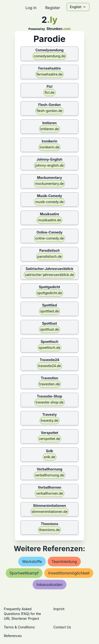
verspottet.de (50, 439)
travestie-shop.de (49, 402)
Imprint (59, 609)
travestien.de (50, 384)
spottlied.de (50, 311)
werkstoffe (32, 562)
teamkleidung (64, 562)
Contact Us (62, 627)
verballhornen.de (49, 493)
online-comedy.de (50, 238)
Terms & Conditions (19, 627)
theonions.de (50, 530)
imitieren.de (49, 129)
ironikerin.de (50, 147)
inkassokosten (49, 585)
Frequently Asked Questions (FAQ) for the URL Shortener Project (22, 614)
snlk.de (50, 457)
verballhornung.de (49, 475)
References (13, 636)
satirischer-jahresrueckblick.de (49, 275)
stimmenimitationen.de (50, 512)
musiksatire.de (49, 220)
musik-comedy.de (49, 202)
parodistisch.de (50, 256)
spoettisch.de (50, 348)
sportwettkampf (24, 573)
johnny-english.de (49, 165)
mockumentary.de (49, 184)
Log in (31, 8)
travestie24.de (49, 366)
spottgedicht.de (50, 293)
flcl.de (49, 92)
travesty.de (50, 420)
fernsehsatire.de (50, 74)
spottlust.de (50, 329)
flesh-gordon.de (49, 111)
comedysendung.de (50, 56)
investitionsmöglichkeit (69, 573)
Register (52, 8)
